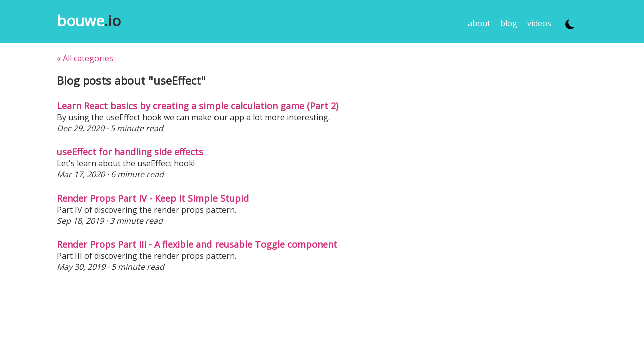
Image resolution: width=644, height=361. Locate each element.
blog (509, 23)
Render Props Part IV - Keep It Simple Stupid (153, 198)
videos (539, 23)
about (479, 23)
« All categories (85, 58)
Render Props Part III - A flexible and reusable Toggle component (197, 244)
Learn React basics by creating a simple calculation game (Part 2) (197, 106)
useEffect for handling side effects (130, 152)
